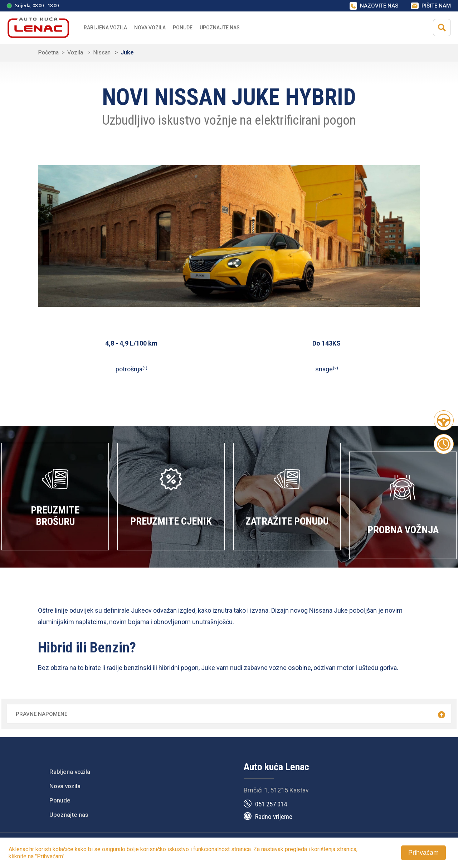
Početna (48, 52)
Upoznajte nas (69, 815)
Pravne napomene (42, 714)
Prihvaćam (423, 853)
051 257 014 (271, 804)
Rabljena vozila (105, 28)
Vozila (76, 52)
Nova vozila (150, 28)
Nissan (103, 52)
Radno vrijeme (274, 817)
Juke (127, 52)
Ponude (60, 800)
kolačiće (63, 849)
